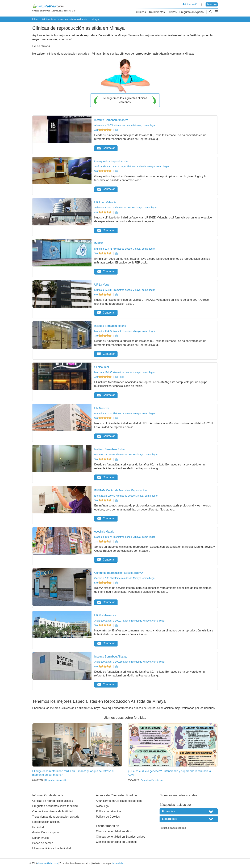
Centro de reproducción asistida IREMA (119, 573)
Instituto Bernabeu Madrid (110, 326)
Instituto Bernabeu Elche (109, 449)
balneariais (117, 863)
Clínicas (141, 12)
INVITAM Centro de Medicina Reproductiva (121, 490)
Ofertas (172, 12)
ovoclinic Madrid (104, 532)
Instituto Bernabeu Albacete (111, 120)
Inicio (35, 19)
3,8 (103, 542)
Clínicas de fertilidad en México (115, 831)
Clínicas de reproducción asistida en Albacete (64, 19)
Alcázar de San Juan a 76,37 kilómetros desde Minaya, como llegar (132, 167)
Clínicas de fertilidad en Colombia (117, 842)
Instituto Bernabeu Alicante (111, 657)
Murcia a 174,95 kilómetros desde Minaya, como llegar (125, 372)
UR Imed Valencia (105, 202)
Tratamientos (157, 12)
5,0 (103, 171)
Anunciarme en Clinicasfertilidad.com (119, 801)
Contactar (106, 148)
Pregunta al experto (191, 12)
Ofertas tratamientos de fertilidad (52, 811)
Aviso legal (103, 806)
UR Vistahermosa (105, 615)
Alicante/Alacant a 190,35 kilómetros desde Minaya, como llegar (130, 662)
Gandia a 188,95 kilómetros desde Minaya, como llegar (125, 578)
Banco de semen (43, 843)
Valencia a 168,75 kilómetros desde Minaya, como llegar (126, 208)
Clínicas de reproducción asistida (53, 801)
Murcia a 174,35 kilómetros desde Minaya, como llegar (125, 290)
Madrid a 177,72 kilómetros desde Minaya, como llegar (125, 413)
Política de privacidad (109, 811)
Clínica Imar (102, 367)
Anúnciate (212, 4)
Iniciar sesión (190, 4)
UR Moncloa (102, 408)
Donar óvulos (40, 838)
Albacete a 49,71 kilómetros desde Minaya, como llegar (125, 125)
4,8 (103, 130)
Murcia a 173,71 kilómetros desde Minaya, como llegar (125, 249)
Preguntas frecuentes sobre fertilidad (55, 806)
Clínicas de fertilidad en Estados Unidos (121, 837)
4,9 (103, 336)
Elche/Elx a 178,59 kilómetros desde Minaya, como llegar (126, 455)
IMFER (99, 243)
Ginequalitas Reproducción (111, 161)
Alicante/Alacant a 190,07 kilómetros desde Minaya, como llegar (130, 621)
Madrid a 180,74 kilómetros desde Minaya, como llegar (125, 537)
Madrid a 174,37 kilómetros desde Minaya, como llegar (125, 331)
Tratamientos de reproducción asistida (56, 817)
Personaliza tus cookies (173, 828)
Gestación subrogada (45, 832)
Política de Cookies (108, 817)
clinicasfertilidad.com (48, 863)
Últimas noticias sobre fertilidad (51, 848)
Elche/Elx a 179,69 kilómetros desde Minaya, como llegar (126, 496)
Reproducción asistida (56, 780)
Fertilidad (38, 827)
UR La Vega (102, 285)
